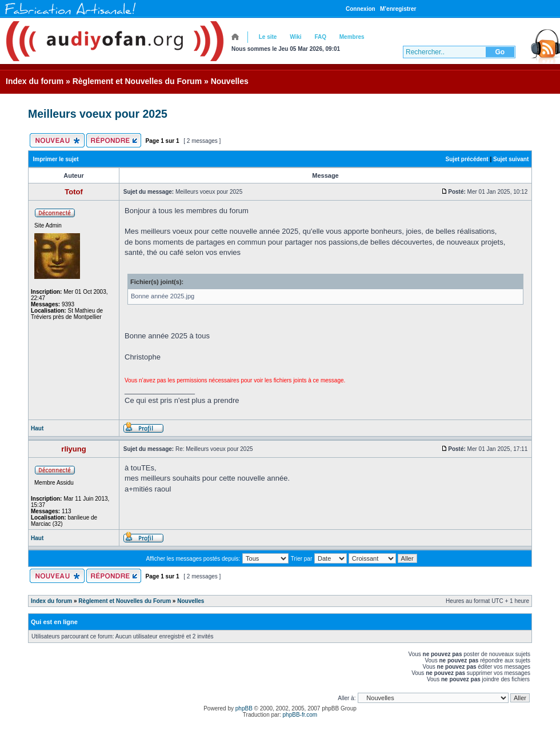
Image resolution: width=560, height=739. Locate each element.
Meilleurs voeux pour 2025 (98, 114)
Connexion (361, 9)
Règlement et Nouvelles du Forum (137, 81)
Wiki (295, 37)
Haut (37, 428)
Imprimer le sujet (56, 159)
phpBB (244, 708)
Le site (268, 37)
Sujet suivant (511, 159)
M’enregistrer (398, 9)
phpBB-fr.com (300, 715)
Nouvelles (230, 81)
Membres (352, 37)
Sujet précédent (467, 159)
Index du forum (35, 81)
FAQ (320, 37)
